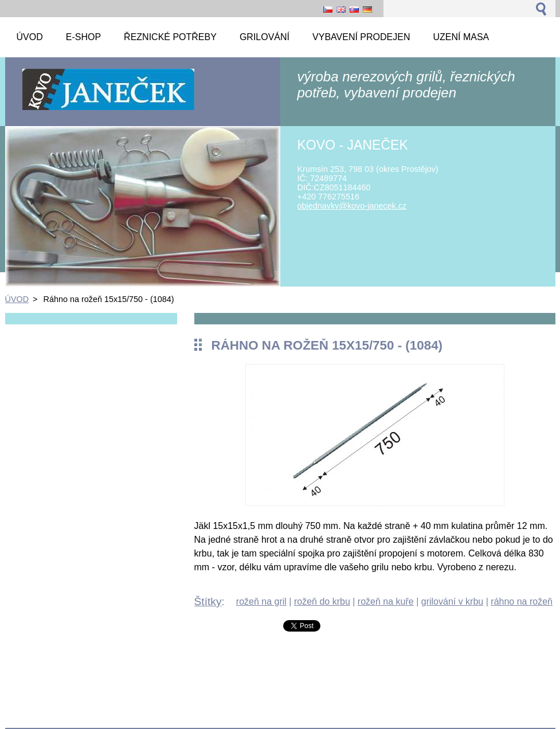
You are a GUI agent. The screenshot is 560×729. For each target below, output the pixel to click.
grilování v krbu (453, 601)
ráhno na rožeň (522, 601)
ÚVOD (17, 299)
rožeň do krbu (322, 601)
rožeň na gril (261, 601)
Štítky (208, 601)
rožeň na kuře (386, 601)
